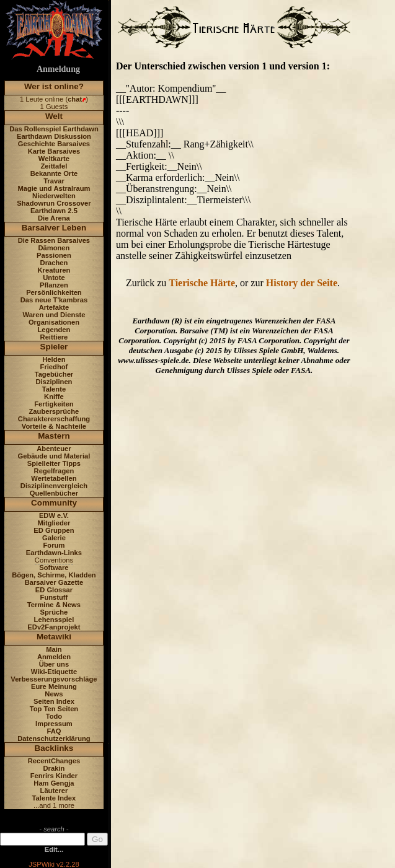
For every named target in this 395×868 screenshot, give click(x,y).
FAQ (54, 731)
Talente (54, 389)
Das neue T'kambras (54, 300)
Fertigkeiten (54, 404)
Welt (54, 116)
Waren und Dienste (54, 315)
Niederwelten (54, 196)
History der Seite (302, 283)
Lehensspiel (54, 620)
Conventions (54, 560)
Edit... (54, 849)
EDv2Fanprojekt (54, 627)
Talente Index (54, 798)
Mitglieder (54, 523)
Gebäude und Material (54, 456)
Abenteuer (54, 449)
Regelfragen (54, 471)
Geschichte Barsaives (54, 144)
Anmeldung (58, 69)
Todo (54, 716)
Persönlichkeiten (54, 292)
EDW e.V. (54, 515)
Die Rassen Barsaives (54, 240)
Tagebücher (54, 374)
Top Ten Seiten (54, 709)
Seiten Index (54, 701)
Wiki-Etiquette (54, 672)
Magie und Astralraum (54, 188)
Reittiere (54, 337)
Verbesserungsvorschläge (54, 679)
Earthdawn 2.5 (54, 211)
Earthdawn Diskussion (54, 136)
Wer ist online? (54, 86)
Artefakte (54, 307)
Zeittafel (54, 166)
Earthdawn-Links (54, 553)
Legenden (54, 330)
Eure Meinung (54, 686)
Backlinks (54, 748)
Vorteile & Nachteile (54, 426)
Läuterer (54, 791)
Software (54, 568)
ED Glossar (54, 590)
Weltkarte (54, 159)
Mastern (54, 436)
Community (54, 503)
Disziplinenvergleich (54, 486)
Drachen (54, 263)
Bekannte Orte (54, 173)
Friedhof (54, 367)
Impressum (54, 724)
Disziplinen (54, 382)
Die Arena (54, 218)
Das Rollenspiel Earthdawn (54, 129)
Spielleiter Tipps (54, 463)
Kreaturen (54, 270)
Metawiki (54, 637)
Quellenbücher (54, 493)
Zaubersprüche (54, 411)
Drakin (54, 768)
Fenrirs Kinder (54, 776)
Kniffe (54, 397)
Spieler (54, 347)
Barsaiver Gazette (54, 582)
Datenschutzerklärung (54, 739)
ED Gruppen (54, 530)
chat (75, 99)
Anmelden (54, 657)
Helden (54, 359)
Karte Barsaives (54, 151)
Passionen (54, 255)
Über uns (54, 664)
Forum (54, 545)
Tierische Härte (202, 283)
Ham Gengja (54, 783)
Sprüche (54, 612)
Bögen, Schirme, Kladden (54, 575)
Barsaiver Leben (54, 228)
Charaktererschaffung (54, 419)
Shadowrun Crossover (54, 203)
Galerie (54, 538)
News (54, 694)
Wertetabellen (54, 478)
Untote (54, 278)
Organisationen (54, 322)
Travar (54, 181)
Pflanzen (54, 285)
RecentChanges (54, 761)
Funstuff (54, 597)
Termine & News (54, 605)
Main (54, 649)
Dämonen (54, 248)
